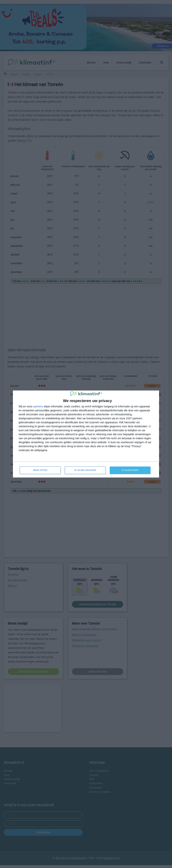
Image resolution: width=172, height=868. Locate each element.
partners (38, 406)
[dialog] (86, 434)
